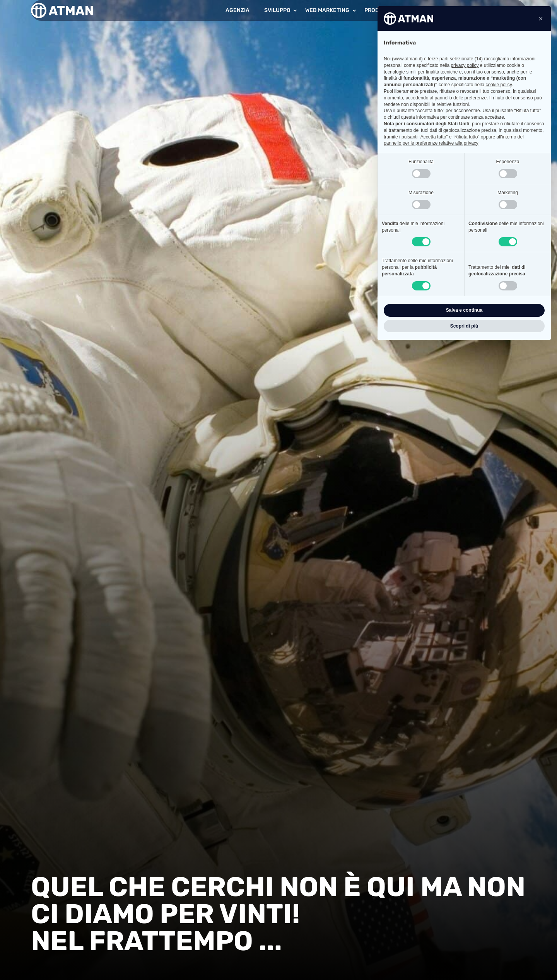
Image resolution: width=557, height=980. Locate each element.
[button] (541, 19)
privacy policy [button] (465, 65)
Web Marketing (327, 10)
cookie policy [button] (499, 85)
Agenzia (237, 10)
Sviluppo (277, 10)
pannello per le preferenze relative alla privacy (431, 143)
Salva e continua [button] (464, 310)
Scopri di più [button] (464, 326)
